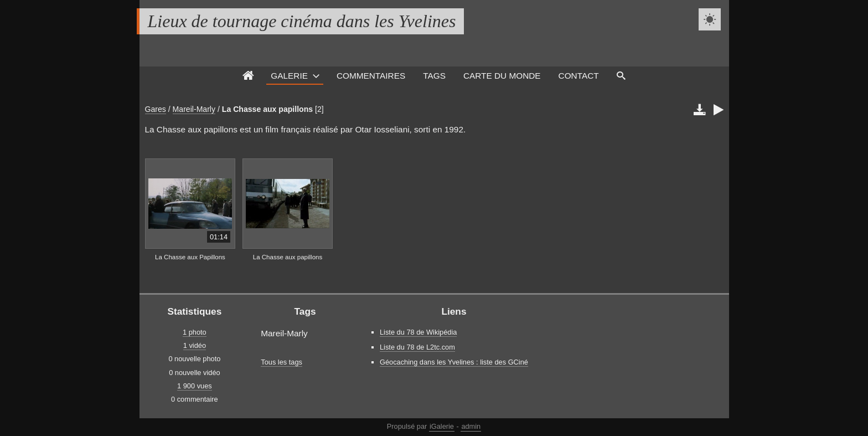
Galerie (289, 76)
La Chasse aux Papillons (190, 257)
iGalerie (442, 426)
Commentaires (371, 76)
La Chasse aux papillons (267, 109)
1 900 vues (195, 386)
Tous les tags (281, 362)
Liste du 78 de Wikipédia (418, 332)
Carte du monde (502, 76)
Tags (434, 76)
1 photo (195, 332)
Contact (579, 76)
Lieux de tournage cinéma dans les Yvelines (302, 21)
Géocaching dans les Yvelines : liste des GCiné (454, 362)
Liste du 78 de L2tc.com (417, 347)
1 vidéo (195, 345)
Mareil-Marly (194, 109)
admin (471, 426)
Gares (156, 109)
